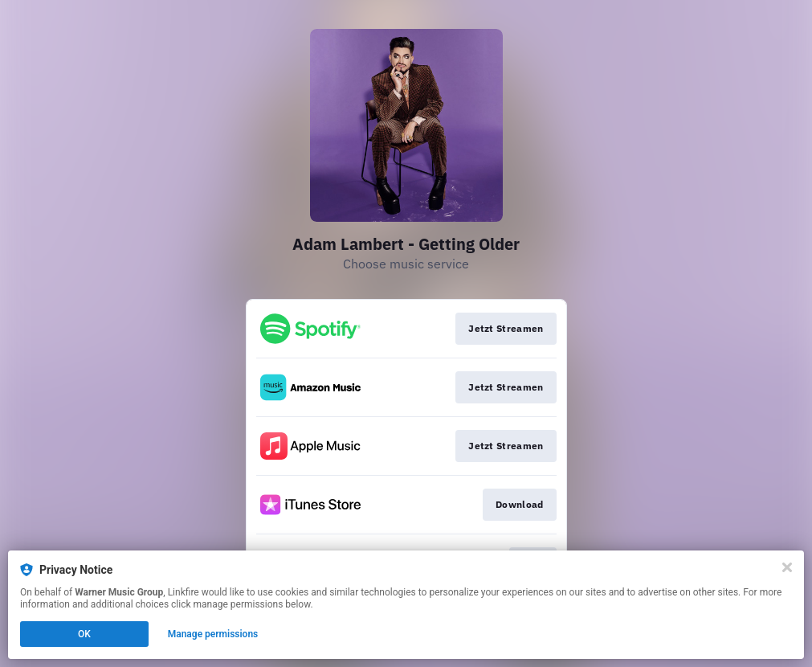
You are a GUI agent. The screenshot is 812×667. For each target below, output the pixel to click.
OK (84, 634)
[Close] (787, 567)
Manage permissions (213, 634)
